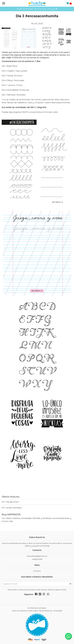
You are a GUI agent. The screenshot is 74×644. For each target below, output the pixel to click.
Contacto (37, 571)
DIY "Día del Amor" (10, 502)
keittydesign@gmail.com (37, 556)
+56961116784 (37, 559)
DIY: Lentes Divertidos (12, 508)
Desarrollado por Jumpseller (50, 611)
